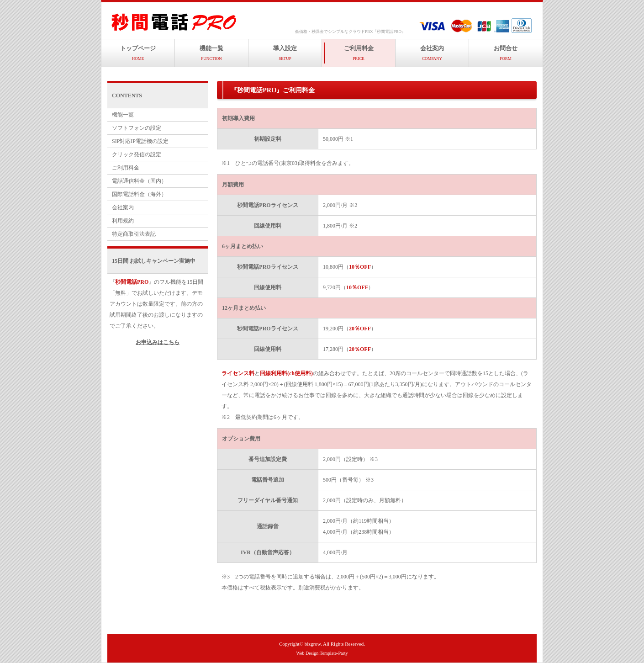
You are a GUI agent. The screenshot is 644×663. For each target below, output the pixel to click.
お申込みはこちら (158, 342)
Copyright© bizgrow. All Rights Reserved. (322, 644)
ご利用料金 (359, 53)
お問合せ (506, 53)
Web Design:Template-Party (322, 653)
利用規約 (123, 221)
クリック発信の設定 (137, 154)
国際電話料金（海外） (139, 194)
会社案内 (432, 53)
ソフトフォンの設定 (137, 128)
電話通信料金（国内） (139, 181)
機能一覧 (211, 53)
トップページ (138, 53)
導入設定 (285, 53)
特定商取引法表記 (134, 234)
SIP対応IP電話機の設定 (140, 141)
